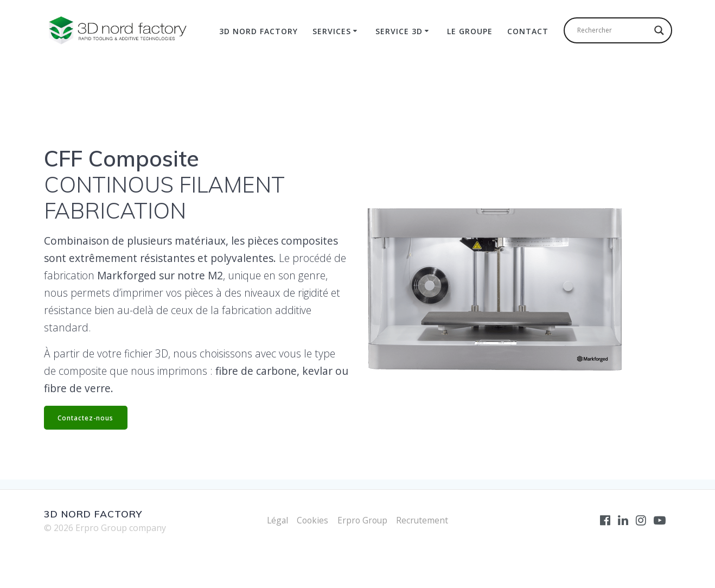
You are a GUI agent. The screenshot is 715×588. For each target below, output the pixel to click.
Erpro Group (363, 520)
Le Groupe (470, 31)
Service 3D (399, 31)
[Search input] (613, 30)
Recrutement (424, 520)
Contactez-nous (87, 417)
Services (332, 31)
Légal (275, 520)
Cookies (312, 520)
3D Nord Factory (258, 31)
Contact (528, 31)
